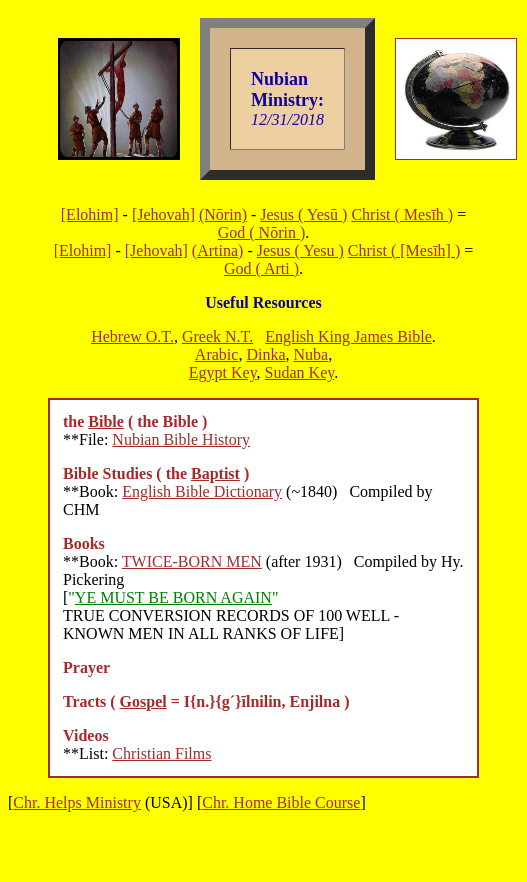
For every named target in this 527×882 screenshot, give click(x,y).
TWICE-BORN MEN (192, 561)
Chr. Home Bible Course (281, 802)
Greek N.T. (217, 336)
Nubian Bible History (181, 439)
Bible (106, 421)
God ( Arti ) (261, 268)
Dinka (265, 354)
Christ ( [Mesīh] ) (404, 250)
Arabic (217, 354)
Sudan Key (300, 372)
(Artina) (218, 250)
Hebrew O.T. (132, 336)
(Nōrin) (223, 214)
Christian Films (161, 753)
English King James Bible (348, 336)
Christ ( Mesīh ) (402, 214)
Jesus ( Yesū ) (303, 214)
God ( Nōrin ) (262, 232)
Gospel (143, 701)
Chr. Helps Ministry (77, 802)
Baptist (215, 473)
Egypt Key (223, 372)
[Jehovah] (163, 214)
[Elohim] (90, 214)
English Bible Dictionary (202, 491)
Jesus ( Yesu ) (300, 250)
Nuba (310, 354)
